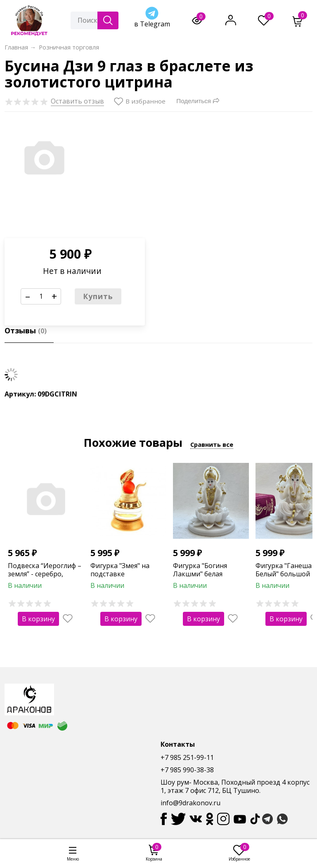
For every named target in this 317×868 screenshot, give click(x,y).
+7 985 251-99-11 (187, 757)
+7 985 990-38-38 (187, 770)
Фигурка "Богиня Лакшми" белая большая (200, 574)
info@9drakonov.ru (190, 803)
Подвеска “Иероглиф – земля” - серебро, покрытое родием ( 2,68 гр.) (45, 578)
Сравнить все (212, 444)
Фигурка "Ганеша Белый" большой (284, 570)
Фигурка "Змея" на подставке (120, 570)
